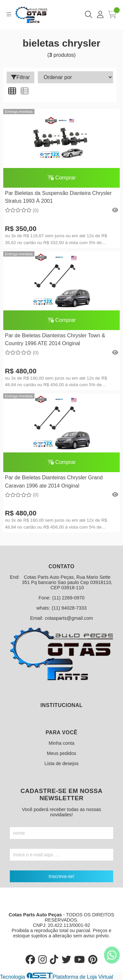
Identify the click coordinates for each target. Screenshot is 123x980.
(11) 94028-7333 (69, 608)
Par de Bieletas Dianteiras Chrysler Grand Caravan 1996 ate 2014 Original (54, 481)
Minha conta (61, 743)
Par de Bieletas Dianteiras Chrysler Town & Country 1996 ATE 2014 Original (55, 339)
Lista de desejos (61, 763)
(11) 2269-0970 (68, 598)
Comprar (61, 178)
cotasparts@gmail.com (69, 618)
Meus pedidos (62, 753)
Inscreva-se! (61, 876)
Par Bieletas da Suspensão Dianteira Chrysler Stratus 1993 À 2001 (58, 197)
